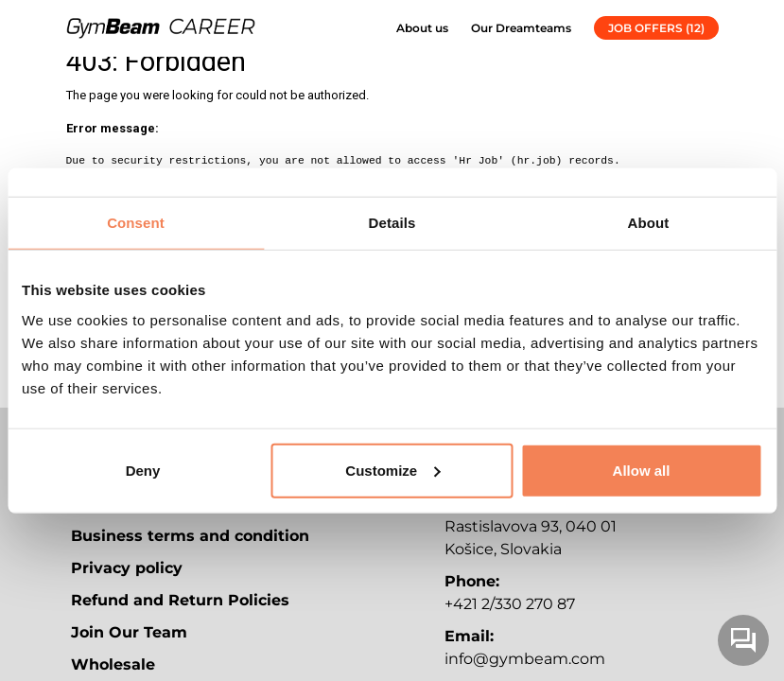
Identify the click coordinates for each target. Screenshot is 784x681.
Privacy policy (127, 568)
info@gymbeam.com (525, 659)
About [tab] (649, 223)
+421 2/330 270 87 (510, 604)
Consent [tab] (136, 223)
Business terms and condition (190, 536)
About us (422, 28)
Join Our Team (129, 632)
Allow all (642, 470)
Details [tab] (392, 223)
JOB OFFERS (656, 28)
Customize (392, 470)
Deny (143, 470)
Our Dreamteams (521, 28)
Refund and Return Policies (180, 600)
